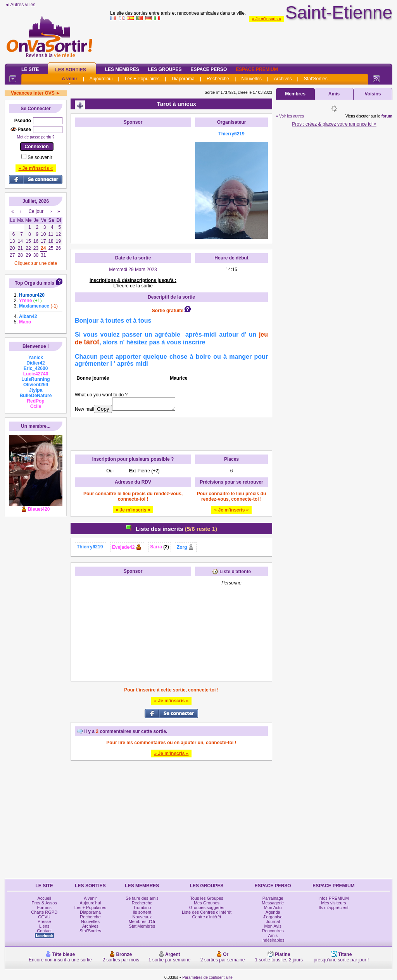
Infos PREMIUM (334, 898)
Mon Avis (273, 926)
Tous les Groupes (207, 898)
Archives (283, 79)
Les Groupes (165, 69)
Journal (273, 921)
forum (387, 116)
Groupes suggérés (207, 907)
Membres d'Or (142, 921)
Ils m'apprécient (334, 907)
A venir (69, 79)
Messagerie (273, 903)
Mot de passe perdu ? (36, 137)
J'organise (273, 917)
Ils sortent (142, 912)
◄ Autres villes (20, 5)
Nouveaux (142, 917)
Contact (44, 931)
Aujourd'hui (101, 79)
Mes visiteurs (333, 903)
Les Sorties (70, 70)
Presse (44, 921)
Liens (44, 926)
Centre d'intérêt (207, 917)
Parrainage (273, 898)
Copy (103, 409)
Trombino (142, 907)
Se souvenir (40, 157)
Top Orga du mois (35, 283)
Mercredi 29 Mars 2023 (133, 270)
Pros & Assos (44, 903)
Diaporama (183, 79)
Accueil (44, 898)
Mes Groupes (207, 903)
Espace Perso (209, 69)
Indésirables (273, 940)
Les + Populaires (142, 79)
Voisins (373, 94)
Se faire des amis (142, 898)
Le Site (30, 69)
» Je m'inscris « (266, 19)
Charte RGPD (44, 912)
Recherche (218, 79)
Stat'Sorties (316, 79)
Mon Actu (273, 907)
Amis (334, 94)
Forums (44, 907)
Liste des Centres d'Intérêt (207, 912)
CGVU (44, 917)
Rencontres (273, 931)
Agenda (273, 912)
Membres (295, 94)
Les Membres (122, 69)
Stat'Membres (142, 926)
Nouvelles (251, 79)
